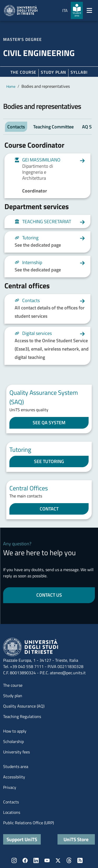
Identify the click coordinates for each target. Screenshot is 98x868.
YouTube (47, 860)
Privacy (10, 787)
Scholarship (13, 741)
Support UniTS (22, 839)
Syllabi (79, 72)
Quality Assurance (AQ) (24, 706)
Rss (80, 860)
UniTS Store (76, 839)
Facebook (25, 860)
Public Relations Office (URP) (28, 823)
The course (23, 72)
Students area (16, 766)
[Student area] (77, 10)
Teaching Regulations (22, 716)
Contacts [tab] (16, 127)
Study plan (53, 72)
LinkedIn (36, 860)
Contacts (11, 802)
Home (11, 86)
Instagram (14, 860)
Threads (69, 860)
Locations (12, 812)
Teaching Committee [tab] (53, 127)
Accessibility (14, 777)
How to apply (15, 731)
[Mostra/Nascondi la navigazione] (89, 10)
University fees (16, 752)
